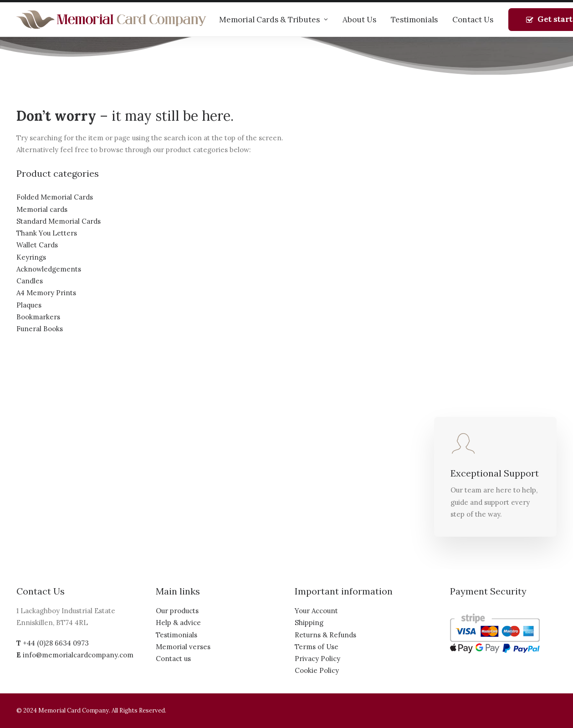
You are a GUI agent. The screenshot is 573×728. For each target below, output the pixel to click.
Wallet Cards (37, 245)
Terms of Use (317, 647)
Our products (177, 611)
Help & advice (178, 623)
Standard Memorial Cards (59, 221)
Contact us (173, 659)
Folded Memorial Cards (55, 197)
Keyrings (31, 257)
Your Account (316, 611)
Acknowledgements (49, 269)
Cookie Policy (317, 670)
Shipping (309, 623)
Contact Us (473, 20)
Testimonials (414, 20)
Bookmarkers (38, 317)
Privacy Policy (317, 659)
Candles (30, 281)
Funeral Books (40, 329)
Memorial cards (42, 209)
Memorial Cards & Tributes (274, 20)
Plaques (29, 305)
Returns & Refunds (325, 635)
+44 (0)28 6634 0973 (56, 643)
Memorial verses (183, 647)
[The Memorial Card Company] (112, 20)
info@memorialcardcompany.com (78, 655)
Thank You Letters (47, 233)
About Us (359, 20)
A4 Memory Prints (46, 293)
